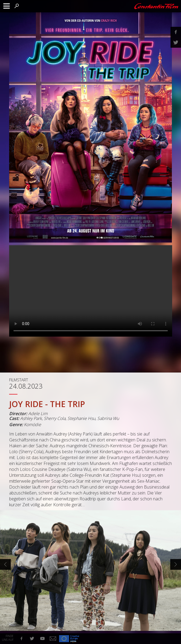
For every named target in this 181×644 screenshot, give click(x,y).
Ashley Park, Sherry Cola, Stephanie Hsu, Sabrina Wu (70, 418)
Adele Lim (38, 414)
